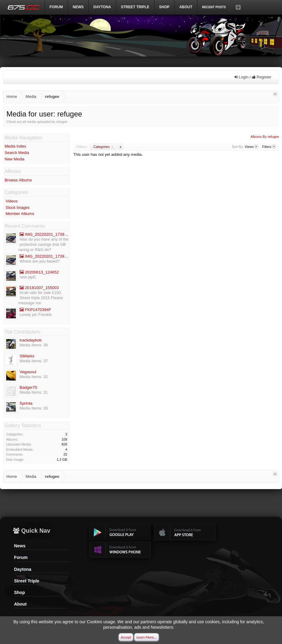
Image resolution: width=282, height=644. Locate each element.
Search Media (17, 153)
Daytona (23, 569)
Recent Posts (214, 7)
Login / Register (253, 77)
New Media (14, 159)
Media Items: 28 (34, 408)
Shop (164, 7)
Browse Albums (18, 180)
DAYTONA (102, 7)
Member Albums (20, 214)
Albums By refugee (265, 137)
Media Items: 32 (34, 377)
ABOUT (186, 7)
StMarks (27, 356)
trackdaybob (31, 340)
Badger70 (28, 387)
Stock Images (18, 208)
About (20, 604)
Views (251, 147)
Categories (103, 147)
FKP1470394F (35, 310)
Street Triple (135, 7)
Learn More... (146, 637)
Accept (126, 637)
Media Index (15, 146)
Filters (269, 147)
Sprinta (26, 403)
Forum (56, 7)
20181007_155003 (39, 288)
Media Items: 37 (34, 361)
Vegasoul (28, 372)
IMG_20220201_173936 (44, 234)
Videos (12, 201)
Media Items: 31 (34, 392)
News (78, 7)
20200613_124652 (39, 272)
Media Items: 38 (34, 345)
